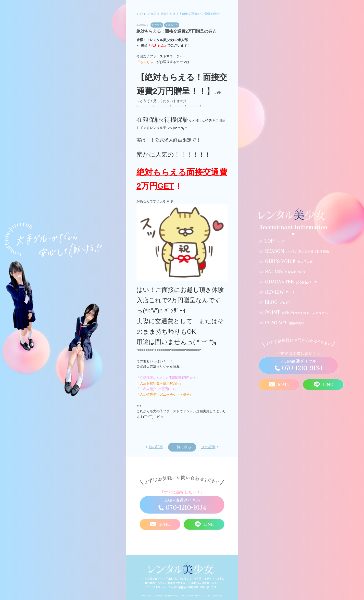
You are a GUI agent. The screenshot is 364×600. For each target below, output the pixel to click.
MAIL (279, 384)
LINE (323, 384)
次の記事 (208, 447)
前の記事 (156, 447)
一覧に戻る (182, 447)
